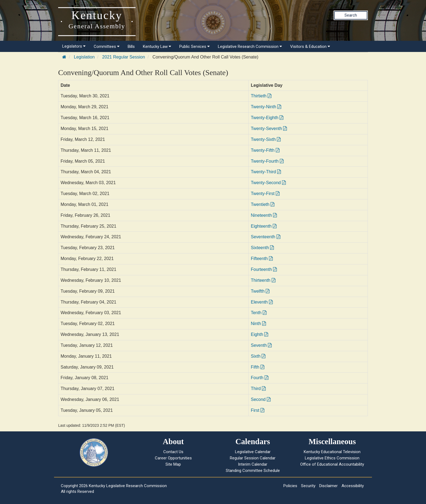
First (258, 410)
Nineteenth (264, 215)
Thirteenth (263, 280)
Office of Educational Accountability (332, 464)
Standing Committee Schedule (253, 471)
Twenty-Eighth (267, 118)
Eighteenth (264, 226)
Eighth (259, 334)
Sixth (258, 356)
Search (351, 15)
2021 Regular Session (123, 57)
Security (308, 486)
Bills (131, 47)
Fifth (258, 367)
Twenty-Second (268, 183)
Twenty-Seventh (269, 129)
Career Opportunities (173, 458)
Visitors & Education (310, 47)
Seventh (261, 345)
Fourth (260, 378)
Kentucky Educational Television (332, 452)
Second (261, 399)
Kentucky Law (157, 47)
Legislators (74, 46)
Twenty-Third (266, 172)
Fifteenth (262, 259)
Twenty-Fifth (265, 150)
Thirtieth (261, 96)
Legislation (84, 57)
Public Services (195, 47)
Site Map (173, 464)
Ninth (258, 324)
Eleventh (262, 302)
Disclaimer (328, 486)
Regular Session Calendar (253, 458)
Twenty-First (265, 194)
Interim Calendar (253, 464)
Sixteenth (262, 248)
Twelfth (260, 291)
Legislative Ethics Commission (332, 458)
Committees (107, 47)
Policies (290, 486)
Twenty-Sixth (266, 139)
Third (258, 389)
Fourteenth (264, 269)
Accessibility (353, 486)
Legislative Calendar (253, 452)
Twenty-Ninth (266, 107)
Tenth (259, 313)
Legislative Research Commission (250, 47)
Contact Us (173, 452)
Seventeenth (265, 237)
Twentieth (263, 204)
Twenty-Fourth (267, 161)
